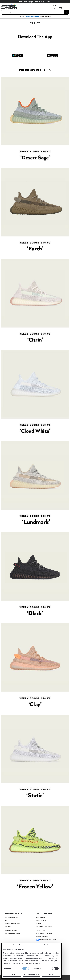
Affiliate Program (11, 930)
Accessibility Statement (44, 933)
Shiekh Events (41, 920)
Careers (39, 924)
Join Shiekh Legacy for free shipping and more (35, 2)
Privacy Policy (41, 930)
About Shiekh (40, 917)
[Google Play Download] (17, 56)
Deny (51, 975)
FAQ (6, 920)
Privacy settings (42, 937)
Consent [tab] (17, 945)
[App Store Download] (52, 56)
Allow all (12, 975)
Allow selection (32, 975)
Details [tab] (46, 945)
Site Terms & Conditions (45, 927)
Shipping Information (13, 924)
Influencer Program (12, 933)
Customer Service (11, 917)
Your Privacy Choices (48, 940)
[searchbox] (35, 12)
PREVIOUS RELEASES (35, 70)
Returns (8, 927)
